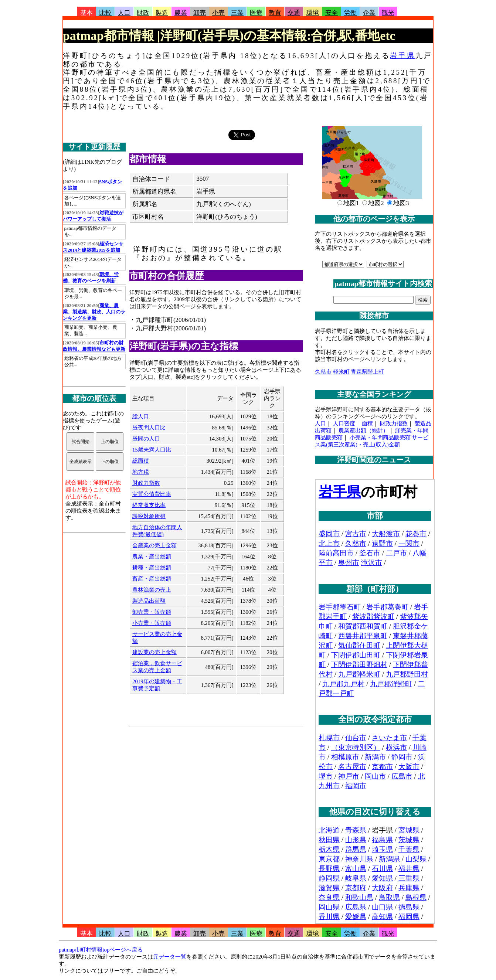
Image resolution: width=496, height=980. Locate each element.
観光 (388, 13)
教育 (275, 13)
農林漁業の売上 (152, 590)
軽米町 (341, 372)
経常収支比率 (149, 505)
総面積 (141, 461)
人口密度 (344, 423)
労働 (350, 13)
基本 (86, 13)
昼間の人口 (146, 439)
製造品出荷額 (149, 601)
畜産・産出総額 (152, 579)
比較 (105, 13)
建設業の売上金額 (154, 652)
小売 (218, 13)
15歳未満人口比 (152, 450)
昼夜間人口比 (149, 428)
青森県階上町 (367, 372)
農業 (181, 13)
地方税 (141, 472)
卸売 (200, 13)
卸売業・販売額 (152, 612)
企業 (369, 13)
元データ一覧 (170, 957)
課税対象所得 (149, 516)
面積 (367, 423)
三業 (237, 13)
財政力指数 (146, 483)
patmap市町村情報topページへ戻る (101, 950)
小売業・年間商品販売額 (380, 438)
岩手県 (402, 56)
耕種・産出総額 (152, 568)
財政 (143, 13)
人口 (124, 13)
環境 (313, 13)
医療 (256, 13)
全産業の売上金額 (154, 545)
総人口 (141, 416)
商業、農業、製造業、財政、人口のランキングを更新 (94, 312)
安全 (332, 13)
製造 (162, 13)
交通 (294, 13)
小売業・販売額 (152, 623)
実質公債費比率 (152, 494)
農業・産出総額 (152, 557)
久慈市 (323, 372)
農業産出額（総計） (363, 431)
